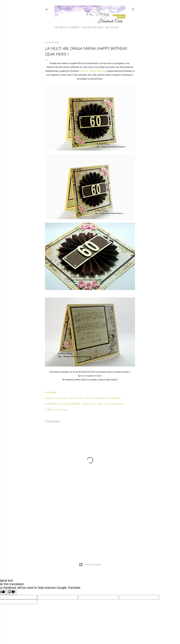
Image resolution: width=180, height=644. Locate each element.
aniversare (61, 398)
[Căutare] (133, 9)
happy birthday (72, 404)
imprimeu (87, 404)
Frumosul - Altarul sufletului (92, 71)
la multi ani (101, 404)
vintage (63, 409)
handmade (114, 398)
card (70, 398)
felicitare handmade (96, 398)
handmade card (53, 404)
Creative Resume (92, 27)
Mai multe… (112, 27)
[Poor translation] (11, 592)
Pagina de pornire (67, 27)
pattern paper (116, 404)
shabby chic (51, 409)
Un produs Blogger (90, 565)
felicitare (79, 398)
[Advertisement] (90, 525)
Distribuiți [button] (51, 392)
